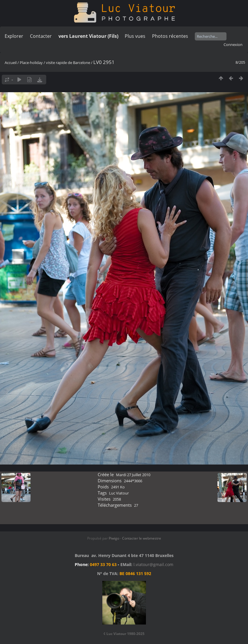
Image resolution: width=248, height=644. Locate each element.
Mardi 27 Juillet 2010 (133, 475)
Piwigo (114, 538)
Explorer (14, 36)
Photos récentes (170, 36)
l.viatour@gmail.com (153, 564)
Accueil (11, 63)
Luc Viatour (119, 493)
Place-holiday (31, 63)
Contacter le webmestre (142, 538)
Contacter (41, 36)
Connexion (233, 45)
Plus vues (135, 36)
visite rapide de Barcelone (68, 63)
